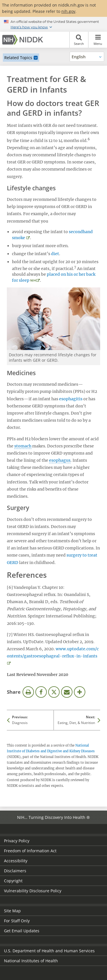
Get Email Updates (22, 931)
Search (79, 40)
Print (28, 692)
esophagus (60, 460)
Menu (98, 40)
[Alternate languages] (87, 57)
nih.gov (68, 11)
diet (55, 254)
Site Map (12, 911)
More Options (80, 692)
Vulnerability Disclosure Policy (33, 891)
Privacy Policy (17, 841)
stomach (23, 446)
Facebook (41, 692)
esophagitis (71, 399)
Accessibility (16, 861)
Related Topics (18, 58)
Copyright (13, 881)
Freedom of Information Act (30, 851)
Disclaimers (15, 871)
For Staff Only (17, 921)
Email (67, 692)
